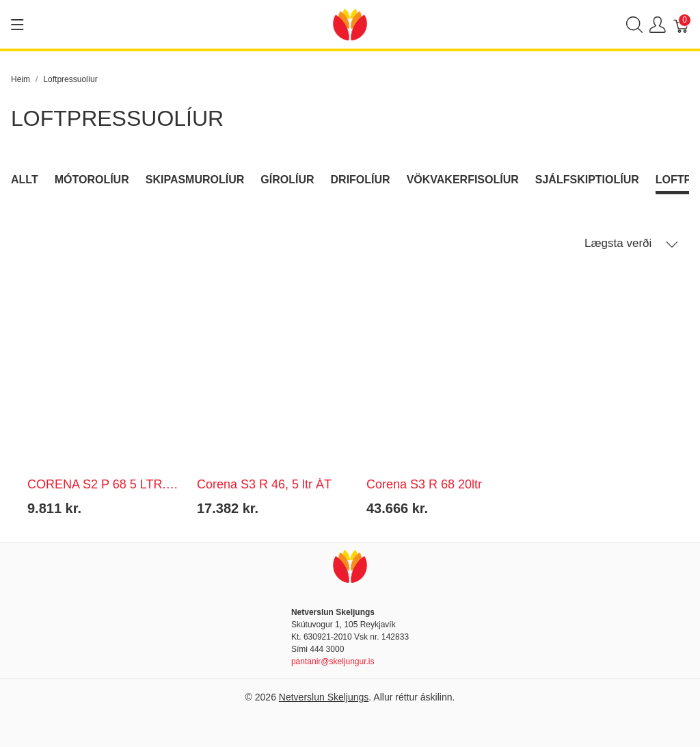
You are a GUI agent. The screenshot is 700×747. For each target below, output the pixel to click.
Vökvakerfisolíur (463, 180)
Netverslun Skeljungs (324, 697)
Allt (25, 180)
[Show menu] (17, 25)
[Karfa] (682, 24)
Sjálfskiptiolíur (587, 180)
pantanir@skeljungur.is (333, 661)
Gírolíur (287, 180)
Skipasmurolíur (195, 180)
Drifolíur (361, 180)
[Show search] (634, 24)
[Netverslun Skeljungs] (350, 24)
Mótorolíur (92, 180)
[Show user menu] (658, 24)
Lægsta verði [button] (631, 244)
